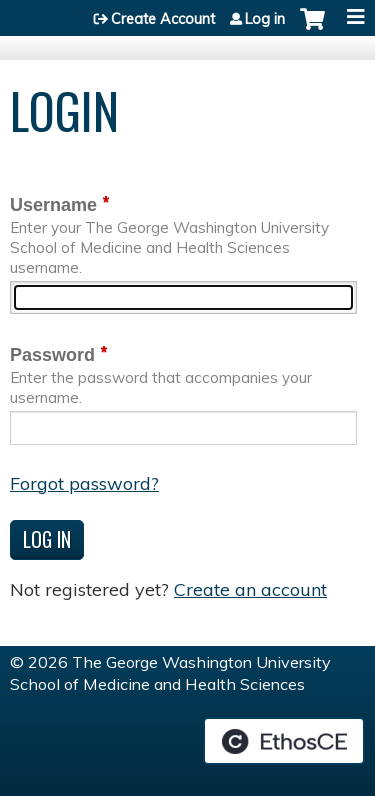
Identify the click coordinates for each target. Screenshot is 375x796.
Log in (265, 19)
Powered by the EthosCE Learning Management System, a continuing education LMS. (284, 741)
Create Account (163, 19)
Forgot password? (84, 483)
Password (52, 355)
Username (53, 205)
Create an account (250, 589)
